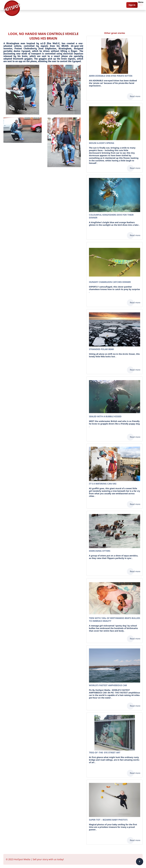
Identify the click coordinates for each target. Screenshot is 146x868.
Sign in (132, 5)
